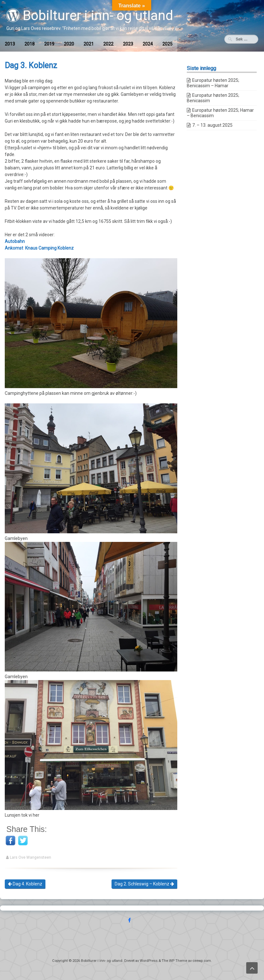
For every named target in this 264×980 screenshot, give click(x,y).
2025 (167, 44)
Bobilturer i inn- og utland (90, 15)
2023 (128, 44)
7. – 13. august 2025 (212, 125)
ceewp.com (202, 961)
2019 (49, 44)
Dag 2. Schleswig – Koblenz (144, 884)
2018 (30, 44)
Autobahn (15, 241)
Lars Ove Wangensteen (30, 857)
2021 (89, 44)
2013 (10, 44)
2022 (108, 44)
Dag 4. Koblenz (25, 884)
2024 (148, 44)
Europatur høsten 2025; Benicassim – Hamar (213, 83)
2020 (69, 44)
